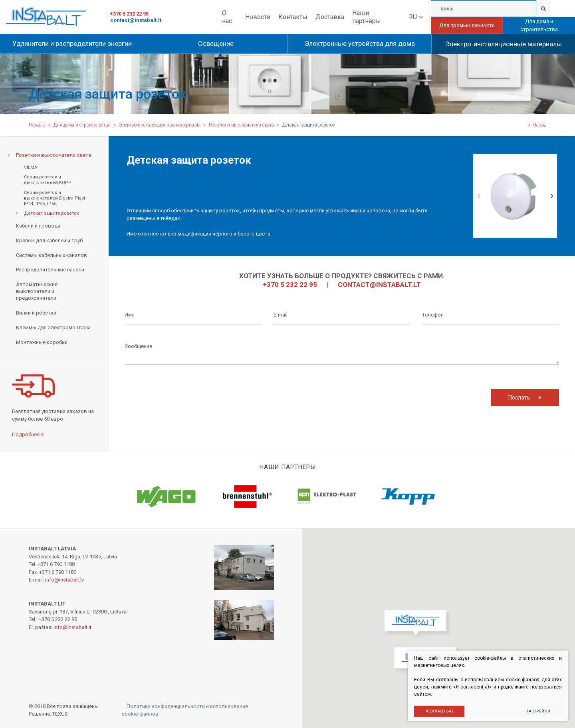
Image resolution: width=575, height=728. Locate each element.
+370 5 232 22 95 (129, 14)
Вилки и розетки (36, 313)
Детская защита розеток (52, 213)
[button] (417, 625)
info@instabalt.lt (72, 627)
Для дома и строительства (539, 25)
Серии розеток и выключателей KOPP (48, 180)
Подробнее (28, 434)
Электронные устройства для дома (360, 44)
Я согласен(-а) (438, 710)
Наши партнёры (367, 17)
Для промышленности (467, 25)
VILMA (31, 167)
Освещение (216, 44)
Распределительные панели (50, 270)
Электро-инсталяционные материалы (504, 44)
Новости (258, 17)
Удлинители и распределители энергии (72, 44)
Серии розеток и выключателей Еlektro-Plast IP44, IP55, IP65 (55, 198)
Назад (537, 125)
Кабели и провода (38, 226)
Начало (37, 125)
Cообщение (342, 351)
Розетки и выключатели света (241, 125)
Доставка (330, 17)
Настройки (537, 710)
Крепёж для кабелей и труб (49, 240)
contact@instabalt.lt (136, 20)
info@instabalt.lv (64, 580)
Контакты (293, 17)
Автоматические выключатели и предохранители (37, 291)
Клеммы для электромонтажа (53, 327)
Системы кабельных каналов (52, 255)
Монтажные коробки (42, 342)
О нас (227, 17)
